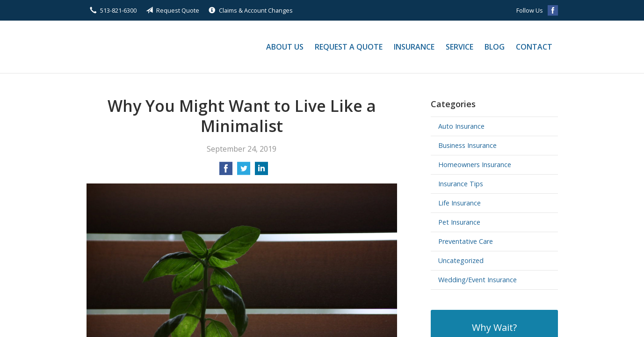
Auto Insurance (461, 126)
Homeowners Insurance (475, 165)
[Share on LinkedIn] (261, 171)
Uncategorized (461, 260)
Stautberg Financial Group (157, 47)
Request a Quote (349, 47)
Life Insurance (459, 203)
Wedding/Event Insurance (478, 280)
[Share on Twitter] (244, 171)
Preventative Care (466, 241)
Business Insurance (467, 145)
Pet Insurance (459, 222)
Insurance (414, 47)
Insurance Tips (461, 184)
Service (459, 47)
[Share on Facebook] (226, 171)
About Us (285, 47)
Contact (534, 47)
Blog (495, 47)
